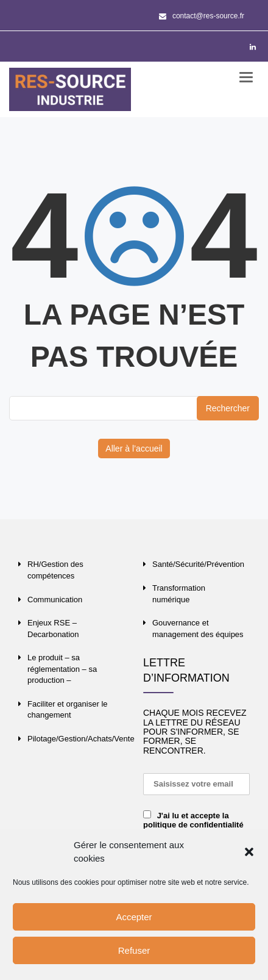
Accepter (134, 917)
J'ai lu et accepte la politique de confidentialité (193, 820)
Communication (55, 600)
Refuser (134, 950)
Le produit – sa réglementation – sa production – (62, 669)
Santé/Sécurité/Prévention (198, 564)
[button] (249, 852)
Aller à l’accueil (134, 449)
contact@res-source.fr (202, 16)
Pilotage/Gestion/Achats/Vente (81, 739)
